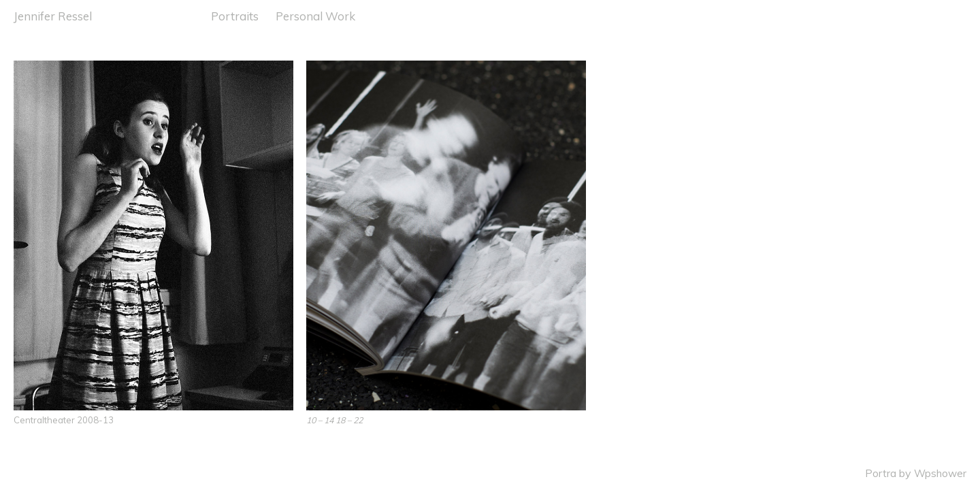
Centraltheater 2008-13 (64, 420)
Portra (881, 473)
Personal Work (315, 16)
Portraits (235, 16)
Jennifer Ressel (53, 16)
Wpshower (940, 473)
